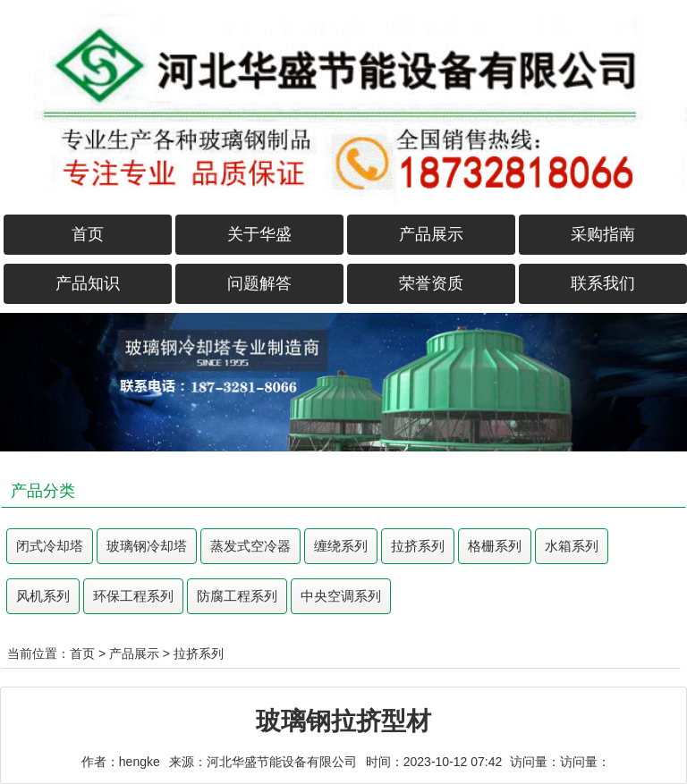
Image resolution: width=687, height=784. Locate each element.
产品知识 (88, 283)
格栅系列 (495, 546)
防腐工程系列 (237, 596)
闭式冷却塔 (50, 546)
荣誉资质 (431, 283)
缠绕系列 (341, 546)
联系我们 (603, 283)
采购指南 (603, 234)
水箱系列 (572, 546)
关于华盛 (259, 234)
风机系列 (43, 596)
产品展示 (431, 234)
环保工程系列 (133, 596)
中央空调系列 (341, 596)
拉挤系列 (418, 546)
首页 (88, 234)
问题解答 (259, 283)
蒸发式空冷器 (250, 546)
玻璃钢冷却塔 (147, 546)
